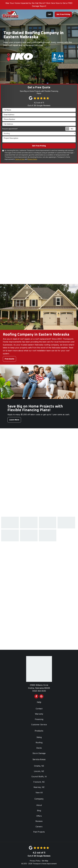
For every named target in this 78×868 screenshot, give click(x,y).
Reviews (39, 821)
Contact (39, 709)
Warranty (39, 714)
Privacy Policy (32, 159)
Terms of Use (20, 159)
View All (39, 793)
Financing (39, 719)
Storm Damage (39, 753)
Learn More (14, 420)
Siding (39, 737)
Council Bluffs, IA (39, 777)
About (39, 805)
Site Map (45, 861)
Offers (39, 816)
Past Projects (39, 832)
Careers (39, 827)
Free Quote (9, 359)
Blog (39, 811)
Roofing (39, 743)
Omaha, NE (39, 766)
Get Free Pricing (63, 14)
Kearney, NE (39, 787)
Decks (39, 748)
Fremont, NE (39, 782)
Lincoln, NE (39, 771)
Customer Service (39, 725)
